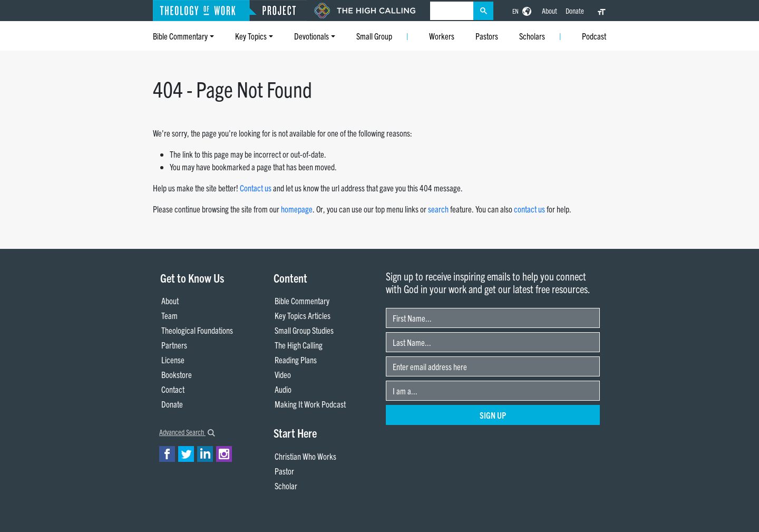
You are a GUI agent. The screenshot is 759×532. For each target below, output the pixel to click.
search (438, 209)
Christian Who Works (305, 456)
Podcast (594, 36)
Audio (283, 389)
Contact (173, 389)
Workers (442, 36)
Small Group (374, 36)
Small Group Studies (304, 330)
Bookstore (177, 374)
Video (283, 374)
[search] (452, 11)
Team (169, 315)
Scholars (532, 36)
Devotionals (312, 36)
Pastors (487, 36)
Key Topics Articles (303, 315)
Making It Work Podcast (310, 404)
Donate (575, 11)
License (173, 360)
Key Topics (251, 36)
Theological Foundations (197, 330)
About (549, 11)
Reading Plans (296, 360)
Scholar (286, 486)
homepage (297, 209)
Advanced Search (187, 432)
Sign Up (493, 415)
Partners (174, 345)
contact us (529, 209)
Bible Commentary (180, 36)
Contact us (256, 188)
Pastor (284, 471)
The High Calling (299, 345)
